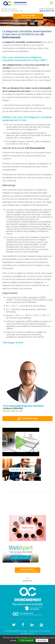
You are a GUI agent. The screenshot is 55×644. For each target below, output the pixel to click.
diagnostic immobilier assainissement (22, 59)
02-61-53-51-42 (48, 11)
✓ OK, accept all (26, 640)
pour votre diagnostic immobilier (28, 16)
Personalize (42, 640)
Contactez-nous (27, 418)
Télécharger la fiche (13, 343)
